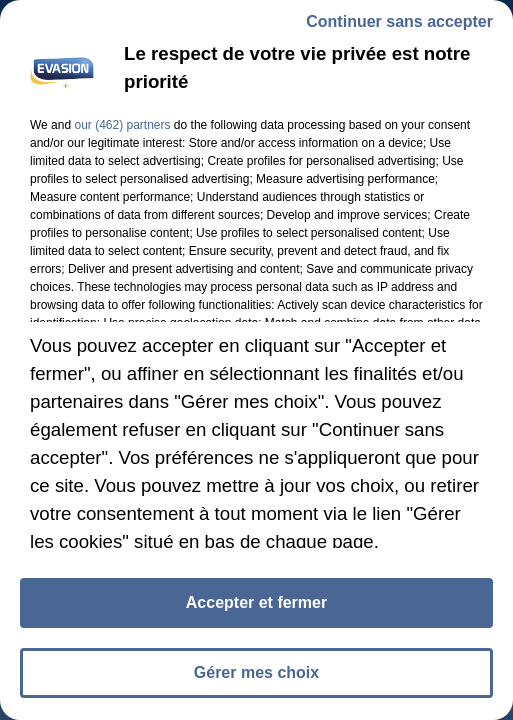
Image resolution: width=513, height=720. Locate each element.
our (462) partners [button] (122, 129)
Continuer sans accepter (399, 25)
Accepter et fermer (256, 606)
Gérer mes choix (256, 676)
